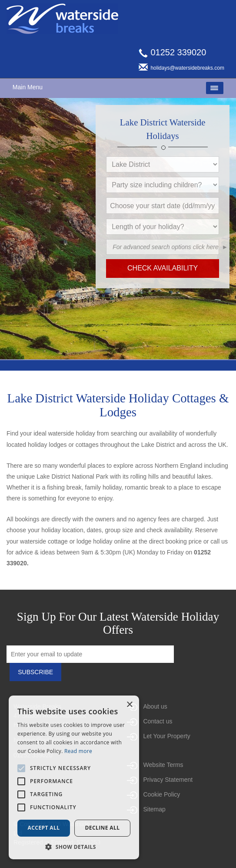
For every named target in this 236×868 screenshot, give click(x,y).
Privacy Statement (168, 780)
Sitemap (155, 809)
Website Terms (163, 765)
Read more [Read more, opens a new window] (78, 751)
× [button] (129, 705)
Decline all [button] (103, 828)
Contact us (158, 721)
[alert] (74, 777)
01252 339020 (172, 52)
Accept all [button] (44, 828)
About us (155, 706)
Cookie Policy (162, 794)
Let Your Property (167, 736)
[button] (215, 216)
